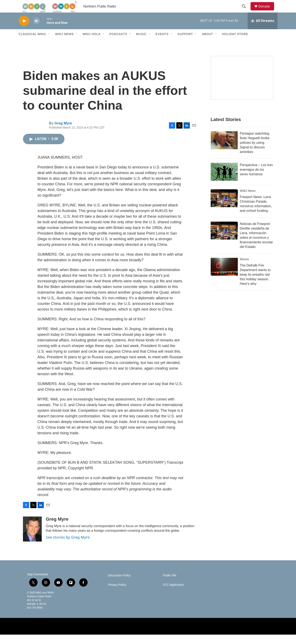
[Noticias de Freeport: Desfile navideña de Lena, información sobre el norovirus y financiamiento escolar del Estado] (224, 240)
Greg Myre (63, 133)
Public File (170, 585)
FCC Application (173, 594)
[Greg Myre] (32, 538)
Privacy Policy (117, 594)
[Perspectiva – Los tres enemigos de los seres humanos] (224, 181)
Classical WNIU (33, 43)
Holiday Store (235, 43)
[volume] (37, 30)
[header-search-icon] (246, 11)
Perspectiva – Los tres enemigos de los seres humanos (256, 179)
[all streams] (263, 30)
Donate (267, 11)
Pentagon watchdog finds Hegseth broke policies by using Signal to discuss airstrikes (255, 152)
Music (141, 43)
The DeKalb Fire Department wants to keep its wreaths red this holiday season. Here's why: (255, 284)
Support (185, 43)
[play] (24, 30)
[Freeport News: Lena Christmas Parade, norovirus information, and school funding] (224, 208)
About (207, 43)
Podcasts (118, 43)
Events (162, 43)
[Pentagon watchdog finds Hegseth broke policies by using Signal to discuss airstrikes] (224, 150)
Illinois (244, 269)
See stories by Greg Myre (68, 547)
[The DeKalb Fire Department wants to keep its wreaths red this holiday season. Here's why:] (224, 276)
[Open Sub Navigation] (49, 43)
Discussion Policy (119, 585)
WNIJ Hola (91, 43)
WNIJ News (64, 43)
